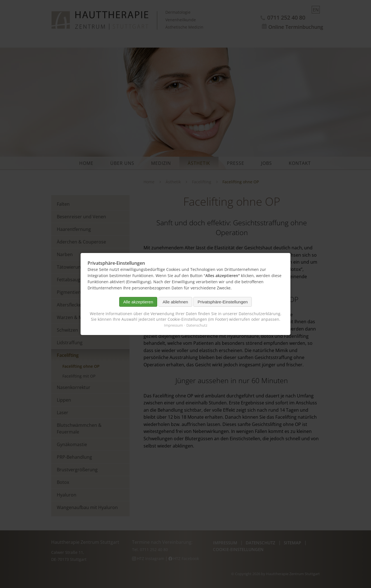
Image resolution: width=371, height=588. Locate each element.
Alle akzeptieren (138, 302)
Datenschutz (197, 325)
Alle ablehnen (175, 302)
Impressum (173, 325)
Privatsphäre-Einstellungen (223, 302)
